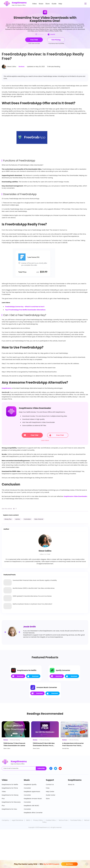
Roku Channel (39, 519)
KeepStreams (7, 388)
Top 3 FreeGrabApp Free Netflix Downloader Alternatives (25, 310)
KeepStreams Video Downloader (75, 496)
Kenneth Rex (66, 748)
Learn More (45, 440)
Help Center (50, 792)
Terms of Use (63, 820)
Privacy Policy (38, 820)
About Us (71, 785)
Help (60, 4)
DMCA (28, 820)
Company (5, 820)
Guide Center (51, 795)
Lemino (18, 519)
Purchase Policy (76, 820)
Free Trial (31, 435)
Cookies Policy (51, 820)
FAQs (48, 788)
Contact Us (50, 785)
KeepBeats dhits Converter (33, 813)
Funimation (27, 519)
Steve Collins (12, 67)
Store (48, 4)
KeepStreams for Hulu (9, 809)
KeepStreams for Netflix (10, 785)
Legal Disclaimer (17, 820)
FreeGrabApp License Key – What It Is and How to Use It (25, 307)
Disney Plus (8, 519)
